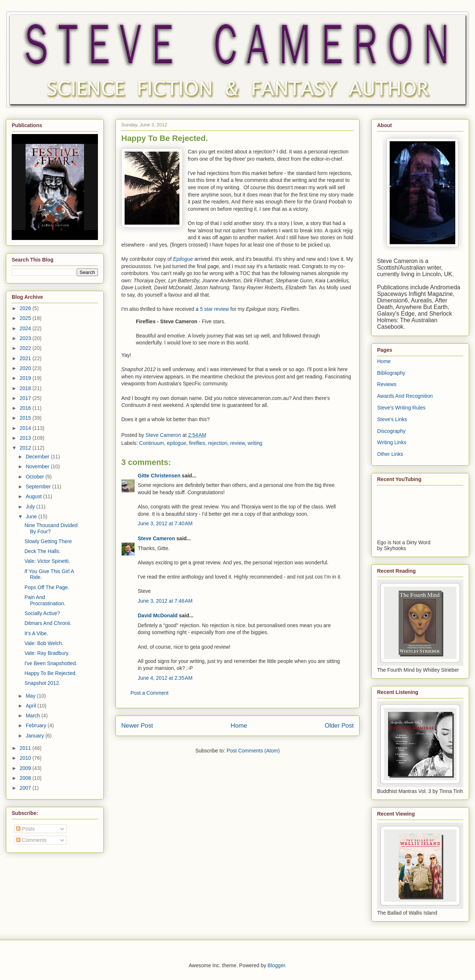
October (35, 477)
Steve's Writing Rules (401, 408)
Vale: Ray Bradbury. (47, 653)
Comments (31, 840)
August (34, 496)
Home (239, 726)
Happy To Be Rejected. (51, 673)
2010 (26, 758)
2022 (26, 348)
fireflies (197, 443)
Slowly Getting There (48, 541)
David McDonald (158, 615)
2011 (26, 748)
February (37, 725)
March (33, 716)
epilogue (177, 443)
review (237, 443)
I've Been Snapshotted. (51, 663)
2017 (26, 398)
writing (255, 443)
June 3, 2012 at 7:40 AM (165, 523)
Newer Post (137, 726)
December (38, 457)
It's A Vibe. (36, 633)
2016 (26, 408)
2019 (26, 378)
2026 (26, 308)
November (38, 466)
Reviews (387, 384)
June (32, 516)
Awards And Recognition (405, 396)
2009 (26, 768)
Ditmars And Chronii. (48, 623)
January (35, 736)
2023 (26, 338)
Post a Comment (149, 693)
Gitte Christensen (159, 476)
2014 (26, 428)
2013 (26, 438)
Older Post (339, 726)
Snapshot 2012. (42, 683)
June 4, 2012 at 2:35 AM (165, 678)
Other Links (390, 454)
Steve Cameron (156, 538)
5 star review (214, 309)
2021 (26, 358)
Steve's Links (392, 419)
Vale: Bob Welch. (44, 643)
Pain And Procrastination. (45, 600)
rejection (218, 443)
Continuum (152, 443)
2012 (26, 448)
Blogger (276, 965)
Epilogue (183, 259)
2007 (26, 788)
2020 (26, 368)
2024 (26, 328)
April (31, 706)
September (39, 487)
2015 (26, 418)
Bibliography (391, 373)
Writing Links (392, 442)
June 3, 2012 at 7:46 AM (165, 601)
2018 (26, 388)
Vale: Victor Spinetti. (47, 561)
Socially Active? (42, 613)
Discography (391, 431)
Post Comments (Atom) (253, 751)
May (31, 696)
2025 (26, 318)
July (31, 507)
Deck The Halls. (43, 551)
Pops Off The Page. (47, 587)
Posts (25, 829)
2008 (26, 778)
